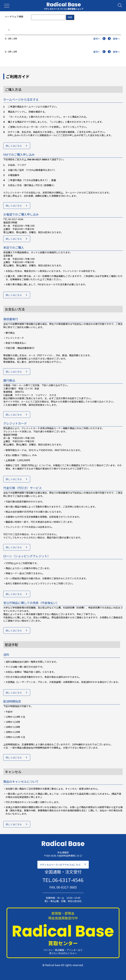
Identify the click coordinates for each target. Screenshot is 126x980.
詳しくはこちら (14, 146)
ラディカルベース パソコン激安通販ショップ (64, 9)
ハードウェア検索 (14, 17)
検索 (70, 17)
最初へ (97, 39)
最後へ (116, 39)
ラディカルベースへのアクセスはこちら (60, 865)
